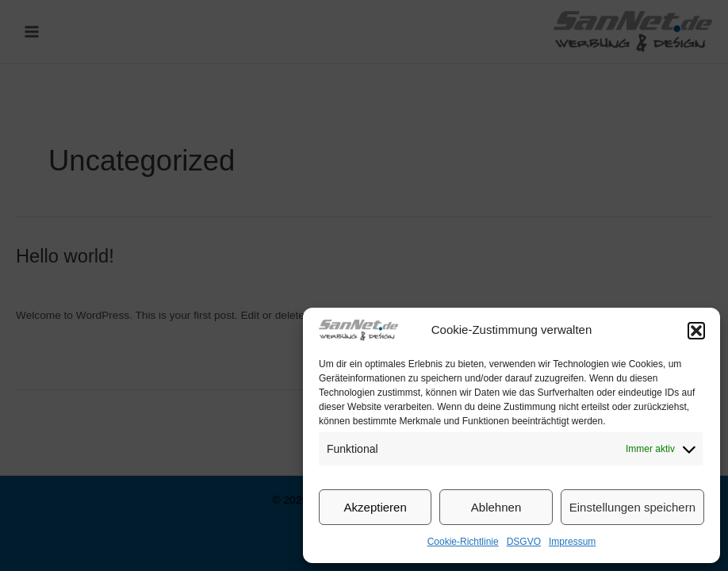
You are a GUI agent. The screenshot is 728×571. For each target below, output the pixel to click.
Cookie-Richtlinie (463, 542)
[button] (696, 331)
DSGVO (524, 542)
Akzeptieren (375, 507)
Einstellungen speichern (632, 507)
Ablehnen (496, 507)
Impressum (572, 542)
